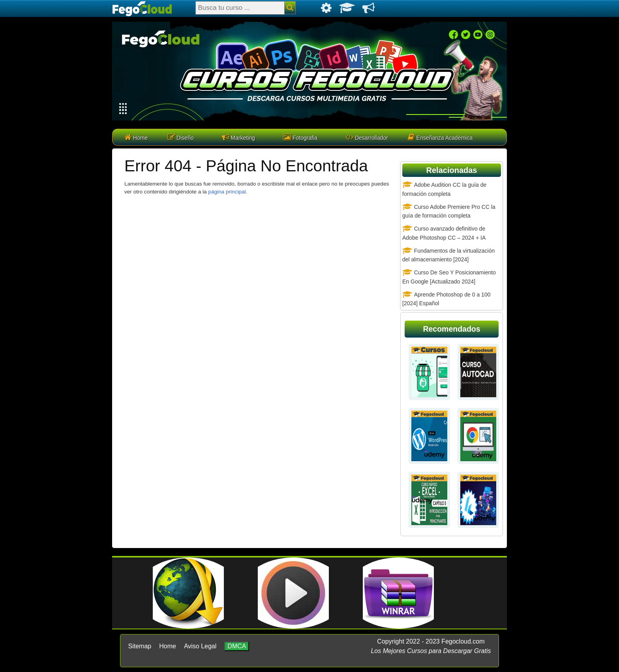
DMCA (237, 646)
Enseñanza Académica (440, 137)
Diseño (180, 137)
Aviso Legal (200, 646)
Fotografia (300, 137)
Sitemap (140, 646)
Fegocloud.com (463, 641)
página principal (227, 192)
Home (136, 137)
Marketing (238, 137)
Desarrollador (367, 137)
